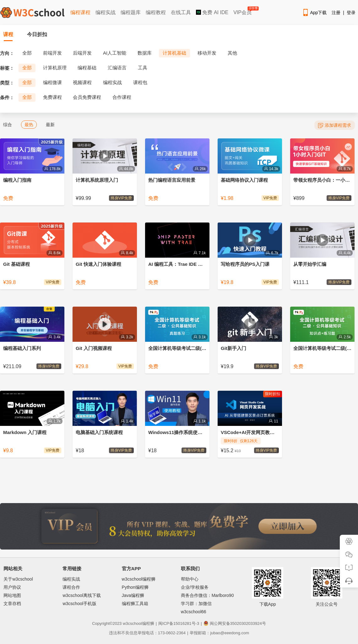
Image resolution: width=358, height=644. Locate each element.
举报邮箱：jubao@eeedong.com (219, 633)
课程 (8, 34)
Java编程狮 (133, 595)
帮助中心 (190, 579)
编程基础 (87, 68)
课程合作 (71, 587)
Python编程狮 (135, 587)
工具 (143, 68)
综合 (8, 125)
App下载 (314, 13)
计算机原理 (55, 68)
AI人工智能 (115, 53)
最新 (50, 125)
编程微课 (52, 82)
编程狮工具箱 (135, 604)
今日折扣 (37, 34)
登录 (351, 13)
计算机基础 (174, 53)
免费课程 (52, 97)
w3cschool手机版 (79, 604)
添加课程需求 (335, 125)
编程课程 (80, 12)
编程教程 (156, 12)
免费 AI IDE (212, 12)
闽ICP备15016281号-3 (179, 623)
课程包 (140, 82)
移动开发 (207, 53)
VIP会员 (243, 11)
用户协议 (12, 587)
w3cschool (132, 623)
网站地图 (12, 595)
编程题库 (131, 12)
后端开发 (82, 53)
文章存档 (12, 604)
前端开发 (52, 53)
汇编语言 (117, 68)
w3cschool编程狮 (139, 579)
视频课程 (82, 82)
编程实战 (106, 12)
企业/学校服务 (195, 587)
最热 (29, 125)
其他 (232, 53)
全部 (27, 53)
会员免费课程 (87, 97)
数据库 (145, 53)
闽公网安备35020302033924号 (235, 623)
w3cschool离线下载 (81, 595)
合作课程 (122, 97)
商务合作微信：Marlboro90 (207, 595)
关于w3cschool (18, 579)
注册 (336, 13)
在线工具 (181, 12)
